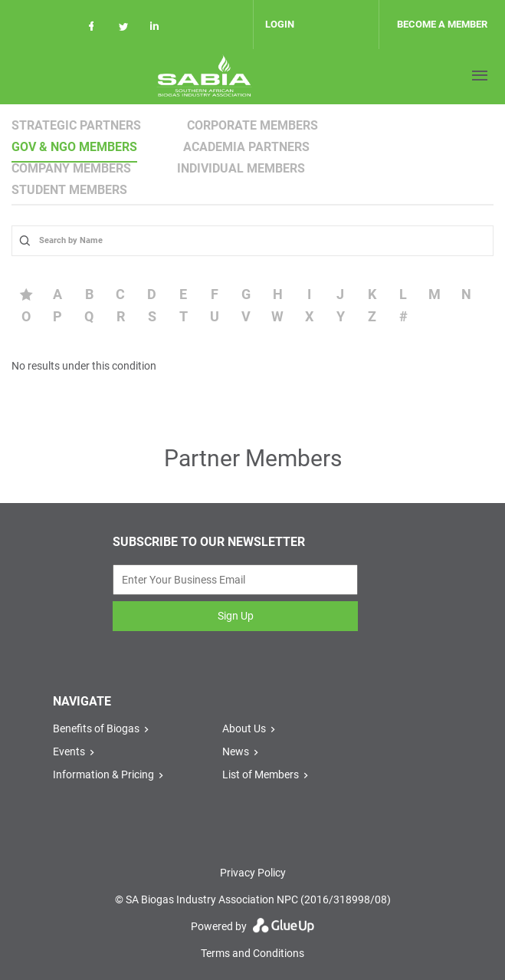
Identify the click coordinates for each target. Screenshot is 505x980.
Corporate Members (252, 125)
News (236, 751)
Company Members (71, 168)
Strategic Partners (76, 125)
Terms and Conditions (252, 953)
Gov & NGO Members (74, 147)
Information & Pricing (103, 774)
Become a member (442, 24)
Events (69, 751)
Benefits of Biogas (96, 728)
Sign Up (236, 616)
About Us (244, 728)
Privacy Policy (253, 873)
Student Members (69, 190)
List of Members (261, 774)
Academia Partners (246, 147)
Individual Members (241, 168)
